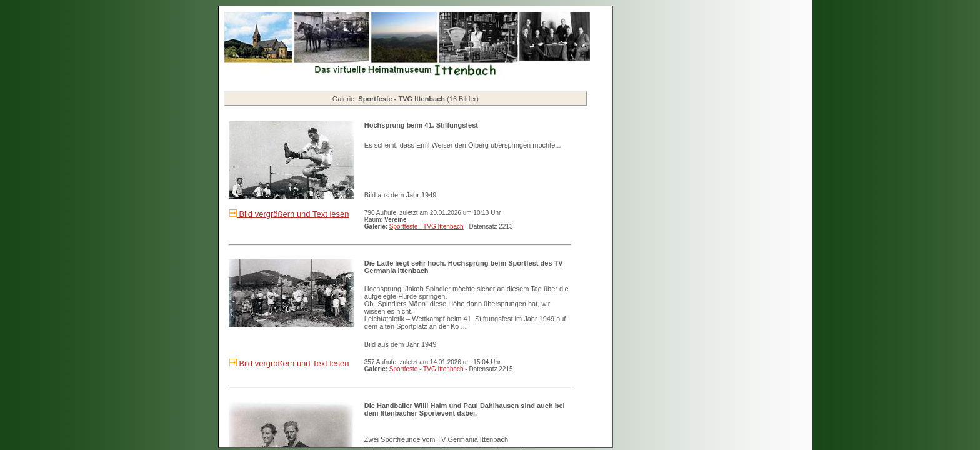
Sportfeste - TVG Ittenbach (427, 227)
